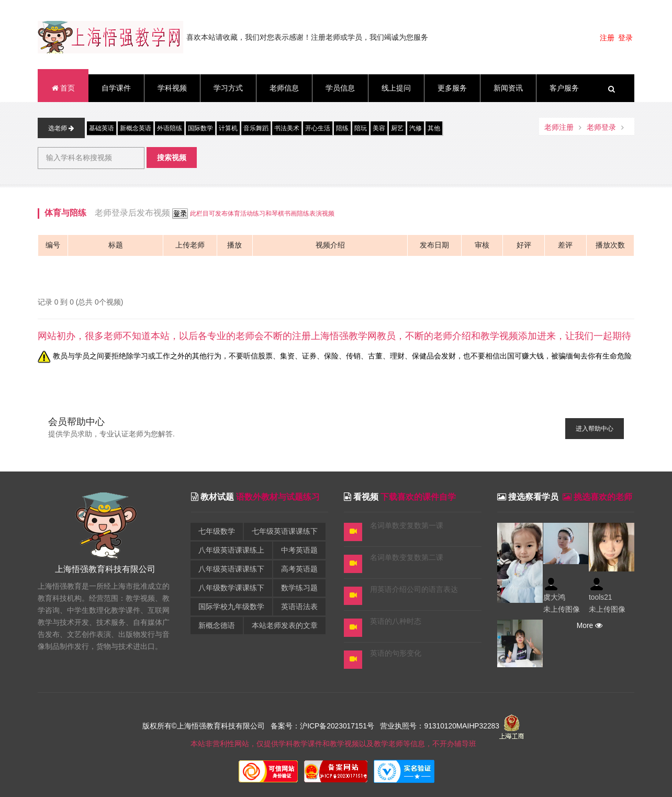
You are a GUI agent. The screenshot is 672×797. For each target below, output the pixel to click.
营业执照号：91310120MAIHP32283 (439, 727)
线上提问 (396, 88)
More (589, 626)
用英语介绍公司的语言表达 (414, 590)
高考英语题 (299, 569)
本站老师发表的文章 (285, 626)
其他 (434, 128)
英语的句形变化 (396, 653)
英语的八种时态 (396, 621)
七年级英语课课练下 (285, 531)
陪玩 (361, 128)
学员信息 (340, 88)
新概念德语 (217, 626)
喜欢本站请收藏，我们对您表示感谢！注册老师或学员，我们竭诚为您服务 (307, 37)
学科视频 (172, 88)
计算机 (228, 128)
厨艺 (397, 128)
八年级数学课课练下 (231, 588)
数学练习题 (299, 588)
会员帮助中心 (76, 422)
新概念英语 (136, 128)
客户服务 (564, 88)
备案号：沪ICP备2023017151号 (322, 727)
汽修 (416, 128)
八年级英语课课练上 (231, 550)
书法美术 (287, 128)
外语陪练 (170, 128)
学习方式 (228, 88)
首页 (63, 88)
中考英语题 (299, 550)
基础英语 (102, 128)
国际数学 (200, 128)
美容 (379, 128)
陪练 (342, 128)
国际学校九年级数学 (231, 607)
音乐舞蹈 (256, 128)
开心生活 (318, 128)
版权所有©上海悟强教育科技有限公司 (206, 727)
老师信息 (284, 88)
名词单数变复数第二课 (407, 558)
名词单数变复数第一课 (407, 526)
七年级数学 (217, 531)
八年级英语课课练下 (231, 569)
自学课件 (116, 88)
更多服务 (452, 88)
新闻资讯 (508, 88)
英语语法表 (299, 607)
